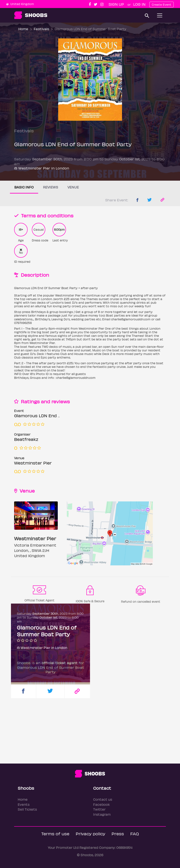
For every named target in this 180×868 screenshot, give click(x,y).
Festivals (41, 29)
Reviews (51, 187)
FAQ (135, 833)
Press (118, 833)
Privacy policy (90, 833)
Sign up (116, 4)
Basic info (24, 187)
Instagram (102, 814)
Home (23, 29)
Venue (73, 187)
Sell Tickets (27, 809)
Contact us (103, 799)
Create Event (162, 5)
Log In (139, 4)
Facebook (101, 804)
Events (24, 804)
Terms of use (55, 833)
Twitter (99, 809)
